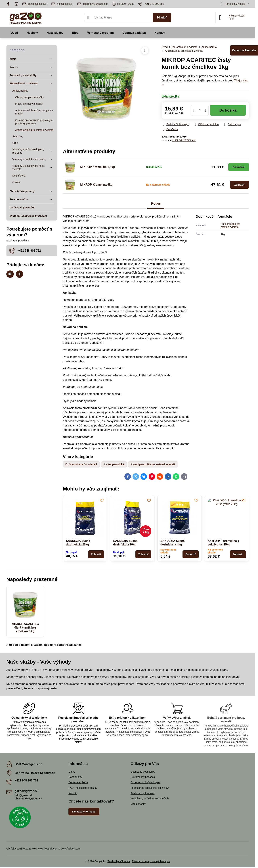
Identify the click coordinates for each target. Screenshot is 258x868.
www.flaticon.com (71, 849)
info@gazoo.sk (24, 795)
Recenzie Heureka (244, 50)
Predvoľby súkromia (119, 861)
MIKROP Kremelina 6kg (96, 185)
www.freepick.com (48, 849)
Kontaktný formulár (84, 812)
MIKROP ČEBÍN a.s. (184, 140)
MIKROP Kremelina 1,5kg (97, 167)
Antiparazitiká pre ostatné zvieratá (230, 225)
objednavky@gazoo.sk (28, 799)
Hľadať (162, 18)
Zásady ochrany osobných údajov (151, 861)
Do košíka (228, 110)
